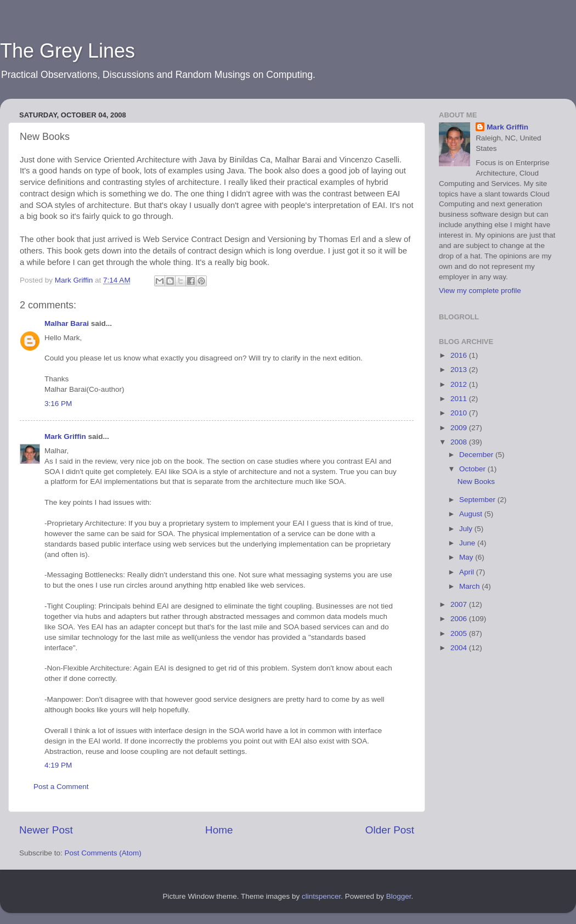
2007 (460, 604)
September (478, 500)
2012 (460, 384)
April (468, 572)
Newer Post (46, 830)
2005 (460, 633)
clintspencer (321, 896)
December (477, 455)
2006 (460, 619)
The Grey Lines (67, 51)
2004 (460, 648)
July (467, 529)
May (467, 557)
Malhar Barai (67, 323)
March (470, 586)
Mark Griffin (65, 436)
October (473, 469)
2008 (460, 442)
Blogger (399, 896)
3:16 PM (58, 404)
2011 (460, 399)
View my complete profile (480, 291)
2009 (460, 428)
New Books (476, 481)
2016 (460, 355)
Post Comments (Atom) (103, 853)
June (468, 543)
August (472, 514)
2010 (460, 413)
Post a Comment (61, 787)
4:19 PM (58, 765)
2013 (460, 370)
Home (219, 830)
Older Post (390, 830)
